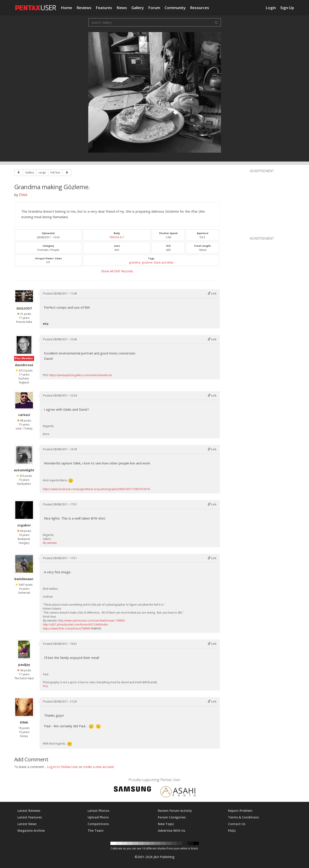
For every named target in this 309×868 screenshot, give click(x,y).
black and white (164, 263)
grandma (135, 263)
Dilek (23, 195)
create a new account (98, 767)
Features (104, 8)
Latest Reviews (29, 811)
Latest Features (30, 817)
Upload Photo (98, 817)
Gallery (138, 8)
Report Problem (240, 811)
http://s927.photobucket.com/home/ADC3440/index (75, 625)
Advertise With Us (172, 830)
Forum (154, 8)
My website (50, 543)
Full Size (55, 172)
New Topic (166, 824)
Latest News (27, 824)
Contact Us (237, 824)
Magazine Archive (31, 830)
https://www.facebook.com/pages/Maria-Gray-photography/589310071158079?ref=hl (96, 489)
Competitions (98, 824)
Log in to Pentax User (62, 767)
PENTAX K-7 (117, 237)
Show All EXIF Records (117, 271)
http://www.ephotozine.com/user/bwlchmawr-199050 (91, 621)
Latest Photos (98, 811)
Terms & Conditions (243, 817)
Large (42, 172)
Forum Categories (172, 817)
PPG (45, 686)
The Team (96, 830)
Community (175, 8)
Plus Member (24, 358)
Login (271, 8)
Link (212, 293)
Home (66, 8)
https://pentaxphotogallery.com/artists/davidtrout (81, 375)
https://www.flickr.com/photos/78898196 (68, 628)
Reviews (84, 8)
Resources (200, 8)
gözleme (147, 263)
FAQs (232, 830)
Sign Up (287, 8)
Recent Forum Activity (175, 811)
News (122, 8)
